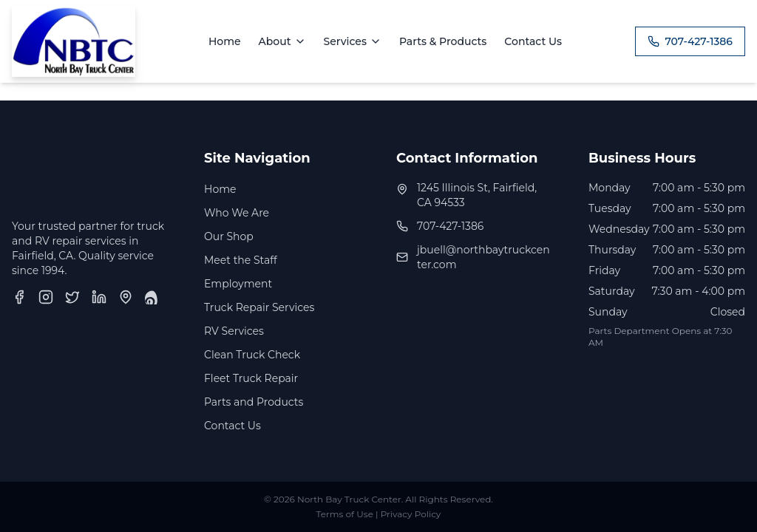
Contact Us (533, 41)
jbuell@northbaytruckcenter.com (483, 257)
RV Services (234, 331)
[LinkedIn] (99, 297)
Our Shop (229, 236)
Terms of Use (345, 514)
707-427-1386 (690, 41)
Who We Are (237, 213)
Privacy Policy (411, 514)
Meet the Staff (241, 260)
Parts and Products (254, 402)
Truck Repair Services (259, 307)
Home (225, 41)
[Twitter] (72, 297)
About (282, 41)
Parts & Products (443, 41)
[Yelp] (152, 297)
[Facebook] (19, 297)
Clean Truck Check (252, 355)
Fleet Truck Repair (251, 378)
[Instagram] (46, 297)
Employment (238, 284)
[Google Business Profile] (126, 297)
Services (353, 41)
